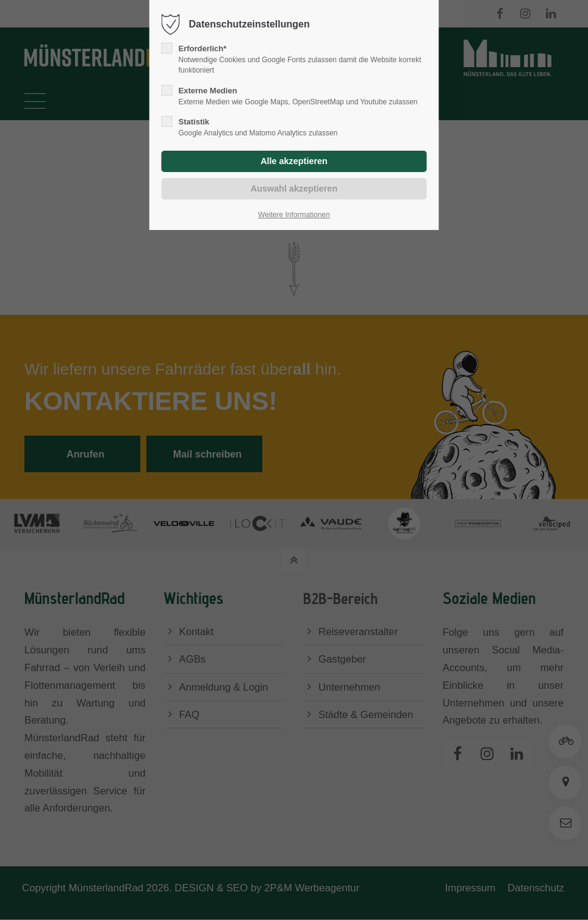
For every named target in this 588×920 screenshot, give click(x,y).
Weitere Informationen (294, 215)
